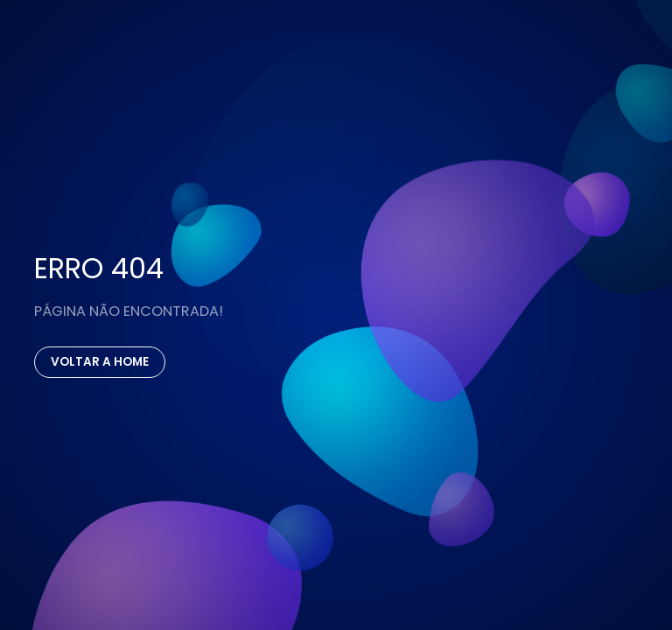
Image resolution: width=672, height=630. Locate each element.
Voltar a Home (100, 362)
